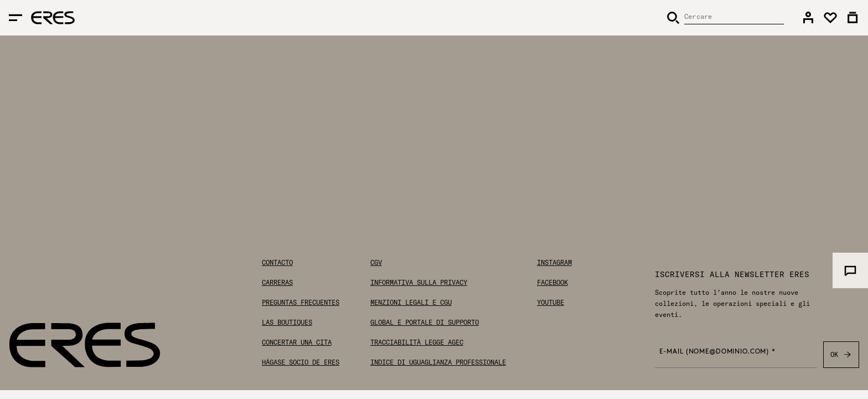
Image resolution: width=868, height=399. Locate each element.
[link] (808, 18)
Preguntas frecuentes (301, 303)
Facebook (552, 283)
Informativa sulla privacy (419, 283)
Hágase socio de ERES (301, 362)
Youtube (551, 303)
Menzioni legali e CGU (411, 303)
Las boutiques (287, 323)
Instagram (554, 263)
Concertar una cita (297, 342)
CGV (376, 263)
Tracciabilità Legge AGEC (417, 342)
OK (841, 355)
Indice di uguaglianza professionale (438, 362)
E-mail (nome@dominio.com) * (717, 352)
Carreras (277, 283)
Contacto (277, 263)
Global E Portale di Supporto (425, 323)
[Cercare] (725, 18)
